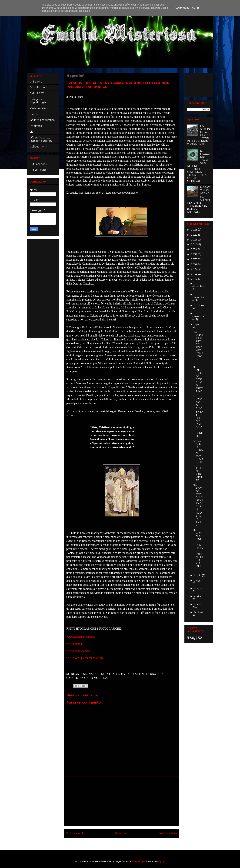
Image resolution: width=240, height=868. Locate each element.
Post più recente (75, 833)
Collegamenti (38, 147)
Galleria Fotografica (42, 120)
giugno (199, 580)
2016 (194, 264)
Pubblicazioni (38, 88)
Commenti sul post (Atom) (126, 842)
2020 (195, 245)
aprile (198, 596)
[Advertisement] (122, 801)
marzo (198, 604)
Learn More (182, 8)
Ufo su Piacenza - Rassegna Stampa (41, 139)
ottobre (199, 306)
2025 (194, 230)
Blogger (161, 862)
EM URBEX (37, 93)
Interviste (36, 126)
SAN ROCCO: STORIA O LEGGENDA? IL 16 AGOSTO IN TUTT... (198, 505)
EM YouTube (38, 170)
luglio (198, 575)
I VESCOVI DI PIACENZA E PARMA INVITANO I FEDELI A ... (198, 416)
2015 (194, 269)
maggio (199, 588)
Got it (196, 8)
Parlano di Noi (39, 108)
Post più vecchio (168, 833)
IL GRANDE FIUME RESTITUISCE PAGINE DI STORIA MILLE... (198, 550)
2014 (194, 274)
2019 (194, 249)
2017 (194, 259)
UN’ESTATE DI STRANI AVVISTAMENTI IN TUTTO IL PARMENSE (198, 461)
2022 (195, 235)
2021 (194, 240)
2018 (194, 254)
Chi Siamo (36, 82)
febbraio (199, 612)
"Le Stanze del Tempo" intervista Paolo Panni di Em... (198, 347)
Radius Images (138, 862)
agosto (198, 325)
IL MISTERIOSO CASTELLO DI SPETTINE (198, 379)
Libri (32, 132)
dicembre (198, 287)
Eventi (34, 114)
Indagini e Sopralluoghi (38, 101)
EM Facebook (38, 164)
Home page (122, 833)
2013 (194, 279)
